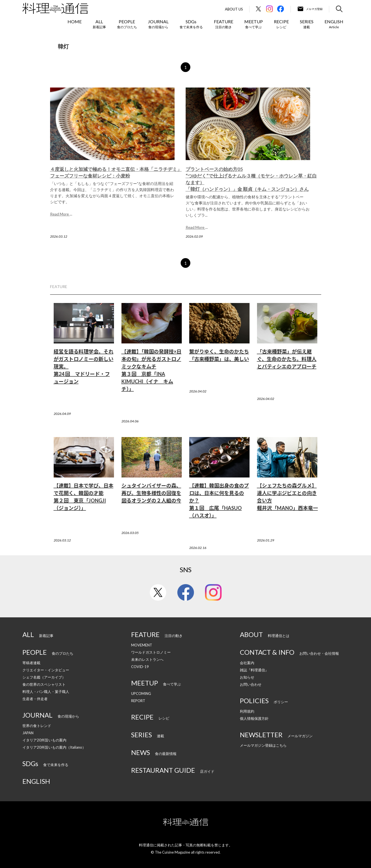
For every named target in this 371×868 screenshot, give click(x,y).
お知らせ (247, 677)
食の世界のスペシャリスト (44, 684)
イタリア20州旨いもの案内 (44, 740)
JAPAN (28, 733)
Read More (60, 214)
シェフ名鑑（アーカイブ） (44, 677)
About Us (234, 9)
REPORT (138, 701)
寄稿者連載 (31, 663)
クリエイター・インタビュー (46, 670)
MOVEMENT (142, 645)
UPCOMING (141, 694)
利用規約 (247, 711)
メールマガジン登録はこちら (263, 745)
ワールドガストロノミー (151, 652)
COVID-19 (140, 667)
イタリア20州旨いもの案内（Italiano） (54, 747)
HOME (75, 21)
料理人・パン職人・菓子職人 (46, 692)
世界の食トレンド (37, 726)
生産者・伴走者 (35, 699)
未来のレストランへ (147, 659)
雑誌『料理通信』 (254, 670)
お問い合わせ (251, 684)
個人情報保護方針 (254, 718)
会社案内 (247, 663)
